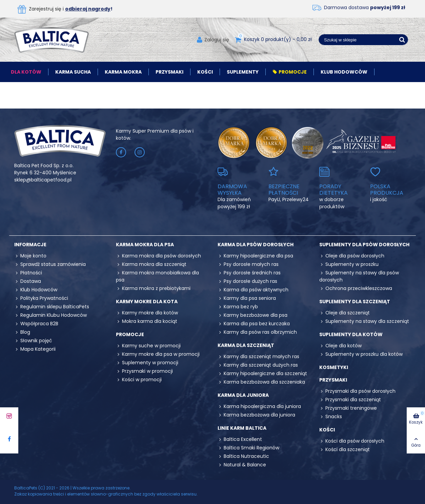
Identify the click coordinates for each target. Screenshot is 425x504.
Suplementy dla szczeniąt (355, 302)
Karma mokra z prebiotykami (153, 288)
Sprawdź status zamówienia (50, 264)
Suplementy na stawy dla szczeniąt (364, 321)
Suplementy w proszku (349, 264)
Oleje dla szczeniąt (345, 313)
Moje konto (30, 256)
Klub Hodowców (344, 72)
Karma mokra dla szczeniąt (151, 264)
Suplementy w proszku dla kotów (361, 354)
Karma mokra (123, 72)
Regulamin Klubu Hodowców (50, 315)
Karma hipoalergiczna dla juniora (259, 406)
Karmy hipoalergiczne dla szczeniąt (262, 374)
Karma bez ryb (238, 307)
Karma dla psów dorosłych (256, 245)
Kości (205, 72)
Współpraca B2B (36, 324)
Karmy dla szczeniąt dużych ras (258, 365)
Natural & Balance (242, 465)
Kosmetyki (334, 367)
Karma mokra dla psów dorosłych (158, 256)
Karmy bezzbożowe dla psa (252, 315)
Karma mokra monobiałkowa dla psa (157, 276)
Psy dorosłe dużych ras (247, 281)
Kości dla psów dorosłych (352, 441)
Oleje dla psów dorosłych (352, 256)
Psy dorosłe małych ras (248, 264)
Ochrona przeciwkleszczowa (356, 288)
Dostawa (28, 281)
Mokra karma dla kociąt (147, 321)
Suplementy (243, 72)
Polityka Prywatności (41, 298)
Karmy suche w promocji (148, 346)
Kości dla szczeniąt (345, 450)
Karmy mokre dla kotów (147, 313)
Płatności (28, 273)
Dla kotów (26, 72)
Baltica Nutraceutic (243, 456)
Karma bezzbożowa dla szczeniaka (261, 382)
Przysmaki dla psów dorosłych (357, 391)
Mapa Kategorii (35, 349)
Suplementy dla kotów (351, 334)
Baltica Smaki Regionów (248, 448)
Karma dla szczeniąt (246, 345)
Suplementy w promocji (147, 363)
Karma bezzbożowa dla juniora (256, 415)
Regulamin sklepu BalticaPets (52, 307)
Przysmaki (169, 72)
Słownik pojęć (33, 341)
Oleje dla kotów (340, 346)
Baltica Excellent (240, 439)
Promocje (290, 72)
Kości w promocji (139, 380)
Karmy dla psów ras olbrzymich (257, 332)
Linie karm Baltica (242, 428)
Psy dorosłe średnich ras (249, 273)
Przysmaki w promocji (144, 371)
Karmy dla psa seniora (247, 298)
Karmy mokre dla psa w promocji (158, 354)
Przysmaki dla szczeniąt (350, 400)
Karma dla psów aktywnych (253, 290)
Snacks (331, 417)
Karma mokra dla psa (145, 245)
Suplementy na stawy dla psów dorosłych (359, 276)
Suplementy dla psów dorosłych (364, 245)
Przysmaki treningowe (348, 408)
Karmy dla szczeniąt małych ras (258, 357)
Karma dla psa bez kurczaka (254, 324)
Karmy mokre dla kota (147, 302)
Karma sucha (73, 72)
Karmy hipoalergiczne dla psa (255, 256)
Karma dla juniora (243, 395)
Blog (22, 332)
